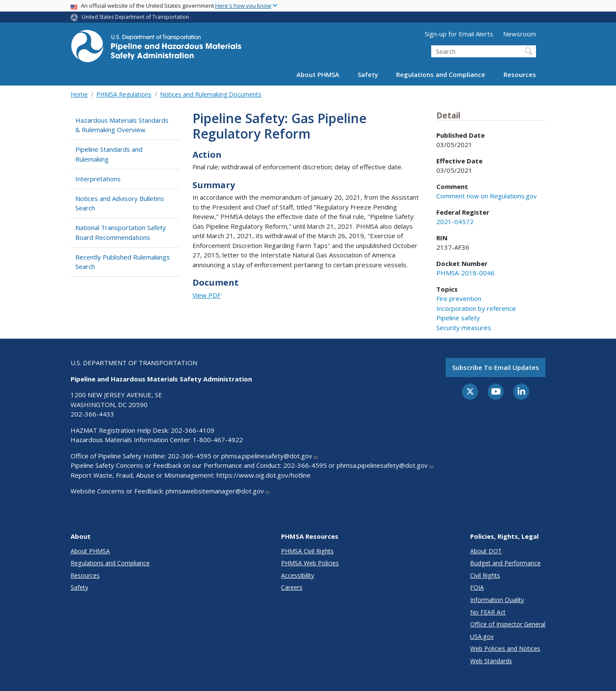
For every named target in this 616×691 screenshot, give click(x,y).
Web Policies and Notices (505, 648)
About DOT (486, 551)
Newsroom (520, 34)
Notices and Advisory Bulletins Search (120, 203)
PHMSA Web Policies (310, 563)
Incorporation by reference (476, 308)
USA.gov (482, 636)
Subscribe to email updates (496, 367)
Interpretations (98, 179)
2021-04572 (455, 221)
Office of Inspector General (508, 624)
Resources (520, 74)
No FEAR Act (488, 612)
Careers (292, 587)
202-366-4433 (92, 414)
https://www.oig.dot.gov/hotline (264, 475)
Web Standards (491, 661)
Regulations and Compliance (441, 74)
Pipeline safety (458, 318)
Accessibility (298, 575)
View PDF (207, 295)
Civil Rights (485, 575)
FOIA (477, 587)
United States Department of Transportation (135, 17)
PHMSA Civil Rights (307, 551)
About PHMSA (318, 74)
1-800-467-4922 (218, 440)
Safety (368, 74)
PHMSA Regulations (124, 94)
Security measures (464, 328)
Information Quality (497, 600)
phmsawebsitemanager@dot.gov (218, 491)
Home (79, 94)
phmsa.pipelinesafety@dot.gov (270, 456)
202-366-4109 (192, 430)
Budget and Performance (505, 563)
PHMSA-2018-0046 (465, 273)
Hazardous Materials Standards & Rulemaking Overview (122, 125)
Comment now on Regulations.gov (487, 196)
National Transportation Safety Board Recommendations (121, 232)
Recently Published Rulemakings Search (123, 262)
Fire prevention (459, 298)
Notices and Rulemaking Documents (211, 94)
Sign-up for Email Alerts (459, 34)
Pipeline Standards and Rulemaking (109, 154)
